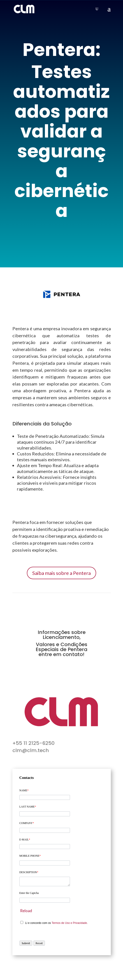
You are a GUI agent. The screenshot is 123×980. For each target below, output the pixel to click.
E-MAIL (25, 840)
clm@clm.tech (31, 750)
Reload (26, 911)
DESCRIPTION (29, 872)
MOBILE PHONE (30, 856)
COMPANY (27, 823)
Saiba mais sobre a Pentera (61, 573)
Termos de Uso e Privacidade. (70, 923)
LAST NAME (28, 807)
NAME (24, 790)
